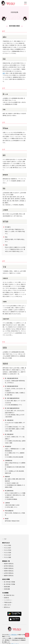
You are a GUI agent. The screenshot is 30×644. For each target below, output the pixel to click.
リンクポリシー (8, 600)
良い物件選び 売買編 (9, 584)
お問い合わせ (7, 605)
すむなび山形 (7, 555)
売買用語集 (7, 589)
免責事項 (6, 598)
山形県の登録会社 (9, 573)
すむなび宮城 (7, 552)
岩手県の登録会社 (9, 566)
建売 (4, 73)
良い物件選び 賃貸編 (9, 582)
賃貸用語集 (7, 587)
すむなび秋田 (7, 550)
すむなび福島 (7, 557)
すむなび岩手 (7, 548)
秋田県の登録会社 (9, 568)
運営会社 (6, 607)
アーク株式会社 (12, 635)
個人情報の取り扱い (9, 595)
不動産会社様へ (8, 602)
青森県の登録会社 (9, 564)
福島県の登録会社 (9, 575)
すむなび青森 (7, 545)
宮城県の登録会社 (9, 571)
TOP (5, 539)
